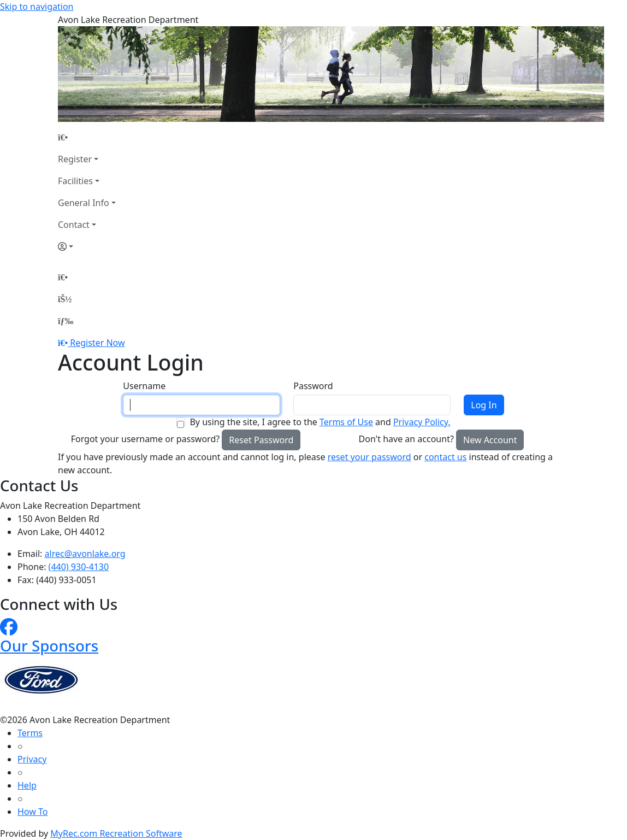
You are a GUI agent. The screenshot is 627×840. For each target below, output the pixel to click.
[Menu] (66, 321)
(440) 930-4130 (79, 567)
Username (144, 386)
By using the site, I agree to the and (320, 422)
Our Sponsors (49, 645)
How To (32, 812)
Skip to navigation (37, 7)
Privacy (32, 759)
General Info (84, 203)
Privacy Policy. (422, 422)
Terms (30, 733)
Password (313, 386)
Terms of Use (346, 422)
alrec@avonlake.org (85, 554)
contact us (445, 457)
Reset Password (261, 440)
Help (27, 785)
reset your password (369, 457)
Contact (74, 225)
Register (75, 159)
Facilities (75, 181)
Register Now (97, 343)
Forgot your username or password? (146, 439)
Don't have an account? (406, 439)
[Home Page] (87, 137)
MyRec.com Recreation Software (116, 833)
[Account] (87, 246)
